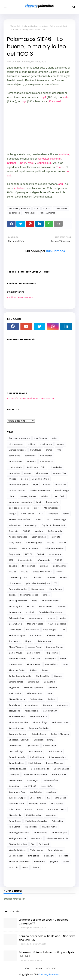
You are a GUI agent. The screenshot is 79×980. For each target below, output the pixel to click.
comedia (31, 461)
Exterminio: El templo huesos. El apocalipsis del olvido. (47, 954)
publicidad (37, 577)
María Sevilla (15, 815)
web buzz (45, 496)
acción (12, 595)
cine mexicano (16, 444)
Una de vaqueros (34, 543)
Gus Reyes (14, 775)
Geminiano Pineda (40, 769)
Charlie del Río (43, 676)
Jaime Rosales (27, 514)
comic (59, 572)
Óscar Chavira (16, 624)
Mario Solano (55, 589)
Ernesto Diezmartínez (19, 519)
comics (28, 473)
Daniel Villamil (34, 653)
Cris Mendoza (47, 461)
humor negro (52, 502)
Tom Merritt (15, 641)
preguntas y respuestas (20, 502)
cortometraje (15, 467)
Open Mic (13, 531)
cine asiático (52, 664)
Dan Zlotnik (50, 682)
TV (56, 583)
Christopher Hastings (44, 740)
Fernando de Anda (18, 769)
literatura (47, 705)
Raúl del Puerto (50, 827)
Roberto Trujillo (59, 833)
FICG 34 (40, 554)
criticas (32, 444)
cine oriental (15, 583)
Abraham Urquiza (38, 717)
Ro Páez (52, 699)
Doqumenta (15, 554)
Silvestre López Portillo (57, 838)
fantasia (13, 548)
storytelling (15, 711)
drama (49, 450)
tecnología (53, 514)
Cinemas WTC (16, 746)
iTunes (59, 167)
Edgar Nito (14, 688)
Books (45, 670)
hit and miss (56, 467)
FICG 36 (58, 560)
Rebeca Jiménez (48, 213)
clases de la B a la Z (42, 572)
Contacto (51, 968)
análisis (13, 566)
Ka (48, 798)
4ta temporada (51, 508)
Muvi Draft (60, 496)
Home (27, 968)
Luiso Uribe (14, 809)
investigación (31, 705)
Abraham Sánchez (51, 601)
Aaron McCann (50, 711)
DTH (63, 630)
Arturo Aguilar (16, 606)
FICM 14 (62, 543)
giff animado (55, 101)
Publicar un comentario (20, 297)
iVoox (31, 163)
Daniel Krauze (16, 653)
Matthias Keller (34, 815)
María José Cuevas (57, 809)
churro (12, 496)
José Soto (51, 792)
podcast (60, 444)
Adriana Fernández (18, 537)
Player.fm (56, 159)
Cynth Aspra (33, 746)
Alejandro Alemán (31, 548)
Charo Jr (58, 676)
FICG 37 (31, 606)
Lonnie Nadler (16, 664)
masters (46, 485)
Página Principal (18, 26)
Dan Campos (14, 62)
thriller (38, 519)
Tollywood (44, 844)
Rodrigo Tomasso (17, 838)
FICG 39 (25, 572)
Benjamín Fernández (39, 728)
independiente (25, 560)
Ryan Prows (36, 838)
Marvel (40, 809)
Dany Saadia (15, 543)
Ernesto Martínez (54, 763)
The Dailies (60, 485)
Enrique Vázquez (17, 635)
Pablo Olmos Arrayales (36, 821)
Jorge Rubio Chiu (41, 479)
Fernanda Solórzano (34, 688)
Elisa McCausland (58, 757)
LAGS (49, 693)
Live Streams (61, 209)
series (66, 664)
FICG (37, 209)
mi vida (13, 479)
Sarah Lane (14, 705)
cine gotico (34, 856)
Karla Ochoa (60, 798)
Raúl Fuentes (32, 630)
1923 (11, 560)
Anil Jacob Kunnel (60, 722)
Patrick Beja (58, 821)
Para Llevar (30, 213)
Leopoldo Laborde (38, 804)
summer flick (60, 473)
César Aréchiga (16, 751)
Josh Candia (15, 693)
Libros (63, 659)
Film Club (35, 659)
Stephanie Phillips (18, 844)
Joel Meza (53, 688)
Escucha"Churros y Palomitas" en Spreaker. (31, 398)
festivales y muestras (38, 26)
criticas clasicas (17, 490)
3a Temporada (55, 531)
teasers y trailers (28, 496)
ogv (25, 101)
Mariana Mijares (35, 624)
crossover (62, 606)
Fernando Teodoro (18, 659)
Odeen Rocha (15, 630)
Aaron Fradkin (32, 711)
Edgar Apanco (60, 566)
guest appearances (18, 601)
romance (51, 577)
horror (66, 514)
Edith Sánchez (39, 537)
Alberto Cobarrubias (19, 722)
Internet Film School (19, 485)
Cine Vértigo (31, 525)
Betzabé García (39, 734)
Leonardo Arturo (17, 804)
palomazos (14, 213)
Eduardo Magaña (17, 757)
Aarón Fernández (17, 717)
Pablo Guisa (15, 821)
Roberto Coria (41, 833)
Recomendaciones (29, 595)
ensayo (51, 618)
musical (30, 612)
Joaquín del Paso (17, 792)
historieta (63, 856)
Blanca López (38, 589)
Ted (33, 844)
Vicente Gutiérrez (17, 850)
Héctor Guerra (46, 606)
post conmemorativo (19, 508)
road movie (62, 705)
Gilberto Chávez (61, 769)
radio (35, 601)
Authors (34, 670)
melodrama (40, 862)
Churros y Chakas (55, 647)
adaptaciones (16, 461)
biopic (28, 641)
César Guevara (35, 751)
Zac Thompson (16, 856)
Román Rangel (62, 490)
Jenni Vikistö (30, 786)
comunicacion (36, 618)
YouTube (64, 154)
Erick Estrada (35, 763)
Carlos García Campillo (20, 676)
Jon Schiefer (36, 792)
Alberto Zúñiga (40, 722)
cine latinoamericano (40, 490)
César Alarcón (50, 746)
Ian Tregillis (50, 659)
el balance (20, 188)
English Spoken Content (53, 525)
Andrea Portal (35, 647)
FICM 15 (64, 577)
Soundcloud (44, 163)
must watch (46, 444)
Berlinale (44, 566)
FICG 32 (26, 531)
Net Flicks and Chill (36, 467)
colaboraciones (43, 641)
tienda (36, 867)
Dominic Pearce (54, 751)
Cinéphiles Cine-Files (54, 548)
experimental (55, 554)
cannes (46, 595)
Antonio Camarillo (18, 589)
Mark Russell (36, 635)
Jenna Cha (14, 786)
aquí (61, 184)
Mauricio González (57, 624)
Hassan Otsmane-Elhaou (35, 775)
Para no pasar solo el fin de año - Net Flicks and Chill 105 (47, 938)
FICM (35, 485)
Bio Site (39, 968)
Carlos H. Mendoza (60, 734)
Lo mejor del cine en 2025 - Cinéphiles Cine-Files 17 (44, 922)
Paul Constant (37, 699)
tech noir (13, 867)
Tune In (22, 163)
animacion (14, 473)
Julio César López (17, 798)
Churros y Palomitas (49, 974)
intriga (12, 514)
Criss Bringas (50, 630)
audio (66, 97)
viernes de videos (17, 450)
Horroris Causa (59, 775)
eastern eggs (60, 519)
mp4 (44, 97)
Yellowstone (15, 525)
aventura (39, 531)
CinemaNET (34, 682)
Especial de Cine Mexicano (51, 612)
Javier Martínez (51, 780)
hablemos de (15, 612)
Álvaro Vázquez (16, 647)
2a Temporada (28, 566)
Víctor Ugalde (37, 850)
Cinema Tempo (16, 682)
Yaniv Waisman (56, 850)
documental (46, 456)
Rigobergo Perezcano (19, 833)
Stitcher (11, 163)
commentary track (18, 577)
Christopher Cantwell (19, 740)
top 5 (39, 502)
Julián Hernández (34, 693)
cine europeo (42, 473)
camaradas (14, 456)
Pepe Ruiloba (31, 827)
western (63, 618)
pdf (47, 519)
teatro (66, 862)
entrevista (55, 537)
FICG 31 (47, 209)
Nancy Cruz (51, 815)
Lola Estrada (57, 804)
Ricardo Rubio (34, 664)
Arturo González (17, 728)
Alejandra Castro (17, 670)
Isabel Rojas (33, 780)
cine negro (49, 856)
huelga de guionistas (19, 862)
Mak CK (28, 809)
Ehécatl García (37, 757)
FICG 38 (13, 572)
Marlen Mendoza (17, 699)
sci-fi (37, 508)
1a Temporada (43, 560)
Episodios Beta (16, 763)
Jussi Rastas (36, 798)
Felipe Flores (52, 653)
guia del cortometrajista (38, 583)
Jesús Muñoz (47, 786)
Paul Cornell (15, 827)
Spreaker (44, 159)
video (54, 438)
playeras (54, 862)
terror (25, 867)
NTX (41, 514)
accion (24, 479)
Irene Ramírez (16, 780)
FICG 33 (51, 543)
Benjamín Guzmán (18, 734)
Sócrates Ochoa (54, 635)
